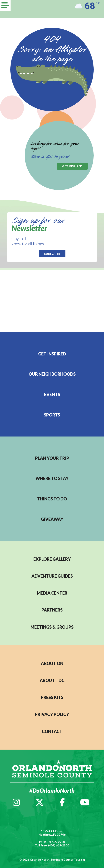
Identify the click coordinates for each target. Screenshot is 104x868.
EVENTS (52, 394)
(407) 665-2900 (54, 842)
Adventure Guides (52, 576)
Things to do (52, 499)
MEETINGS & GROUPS (52, 627)
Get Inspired (52, 354)
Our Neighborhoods (52, 374)
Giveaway (52, 519)
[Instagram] (16, 802)
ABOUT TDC (52, 680)
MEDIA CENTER (52, 593)
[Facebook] (62, 802)
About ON (52, 663)
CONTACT (52, 731)
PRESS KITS (52, 697)
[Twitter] (40, 802)
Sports (52, 415)
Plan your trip (52, 458)
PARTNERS (52, 610)
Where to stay (52, 478)
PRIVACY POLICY (52, 714)
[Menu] (5, 5)
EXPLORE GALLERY (52, 559)
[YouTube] (85, 802)
